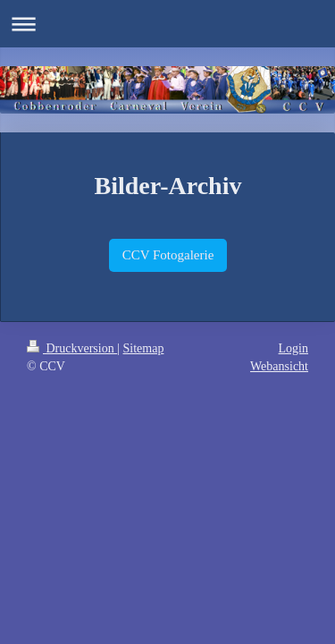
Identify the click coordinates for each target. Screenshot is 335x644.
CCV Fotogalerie (168, 255)
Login (293, 348)
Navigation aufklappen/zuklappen (167, 24)
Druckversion (72, 348)
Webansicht (279, 366)
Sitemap (144, 348)
